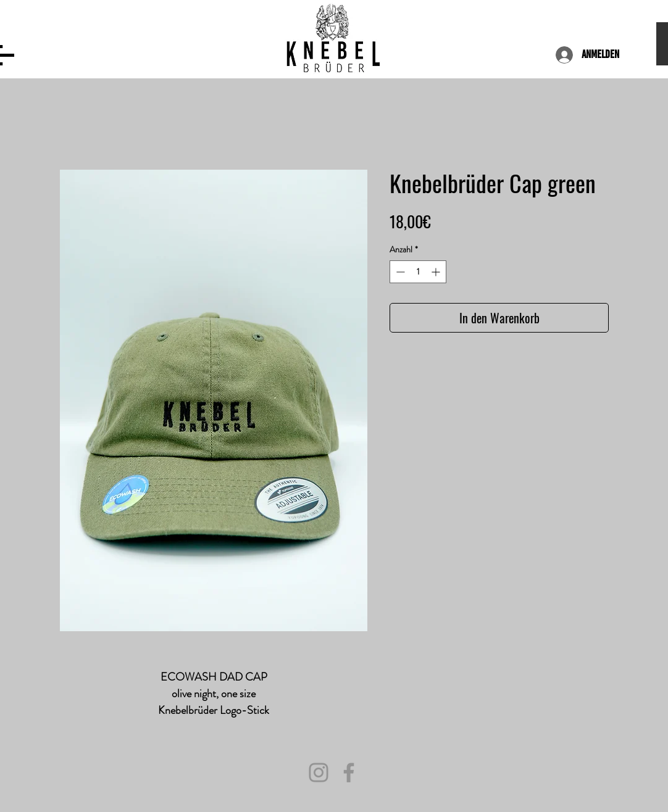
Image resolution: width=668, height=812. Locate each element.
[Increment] (437, 272)
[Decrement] (399, 272)
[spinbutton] (418, 272)
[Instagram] (319, 773)
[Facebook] (349, 773)
